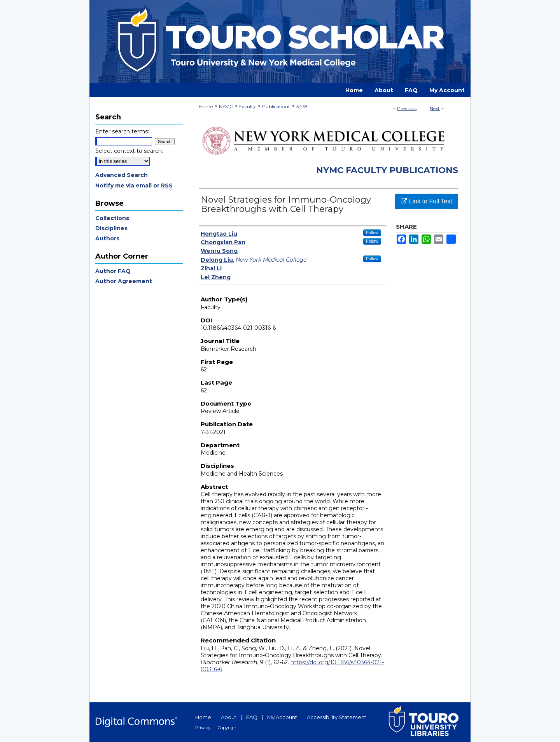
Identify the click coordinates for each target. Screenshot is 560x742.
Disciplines (111, 228)
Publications (276, 106)
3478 (302, 106)
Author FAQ (113, 271)
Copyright (228, 728)
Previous (407, 108)
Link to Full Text (426, 201)
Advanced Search (122, 175)
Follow (372, 233)
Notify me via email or (134, 185)
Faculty (248, 106)
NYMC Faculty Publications (387, 170)
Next (435, 108)
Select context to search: (129, 151)
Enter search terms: (122, 131)
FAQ (252, 717)
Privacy (203, 728)
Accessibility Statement (337, 717)
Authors (107, 238)
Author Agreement (124, 281)
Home (206, 106)
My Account (282, 717)
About (229, 717)
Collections (112, 218)
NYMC (226, 106)
